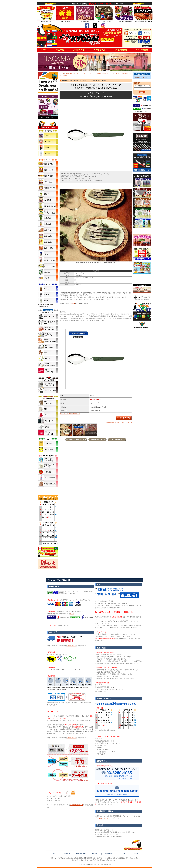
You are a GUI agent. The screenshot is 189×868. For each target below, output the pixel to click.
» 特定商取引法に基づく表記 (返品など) (119, 422)
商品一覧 (60, 50)
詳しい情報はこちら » (48, 117)
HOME (44, 50)
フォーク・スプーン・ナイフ (86, 73)
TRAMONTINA (70, 73)
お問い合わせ (121, 50)
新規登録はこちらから (142, 78)
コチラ (73, 304)
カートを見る (100, 50)
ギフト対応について (77, 805)
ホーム (62, 73)
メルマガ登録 (142, 50)
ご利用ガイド (79, 50)
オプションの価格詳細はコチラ (70, 414)
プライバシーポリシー (102, 818)
